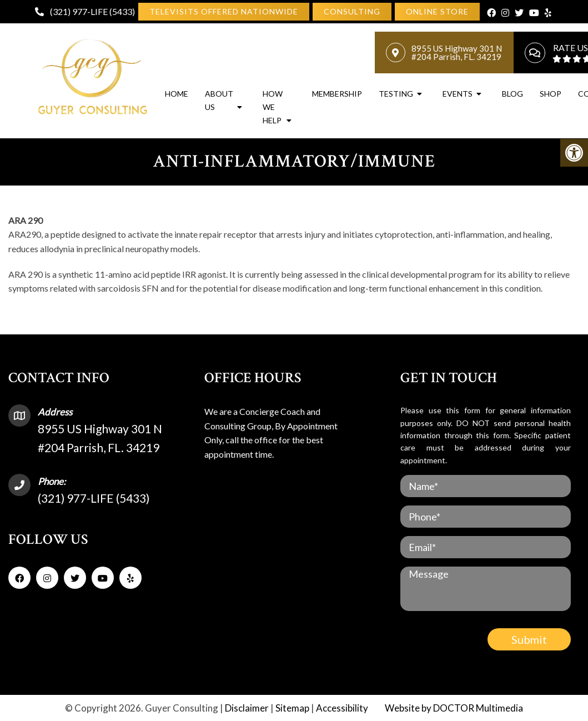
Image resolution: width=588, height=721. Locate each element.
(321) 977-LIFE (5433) (92, 11)
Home (177, 94)
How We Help (273, 107)
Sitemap (292, 708)
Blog (512, 94)
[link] (352, 12)
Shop (551, 94)
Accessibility (342, 708)
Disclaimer (247, 708)
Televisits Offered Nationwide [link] (224, 11)
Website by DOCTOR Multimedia (454, 708)
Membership (337, 94)
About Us (219, 100)
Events (458, 94)
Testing (396, 94)
